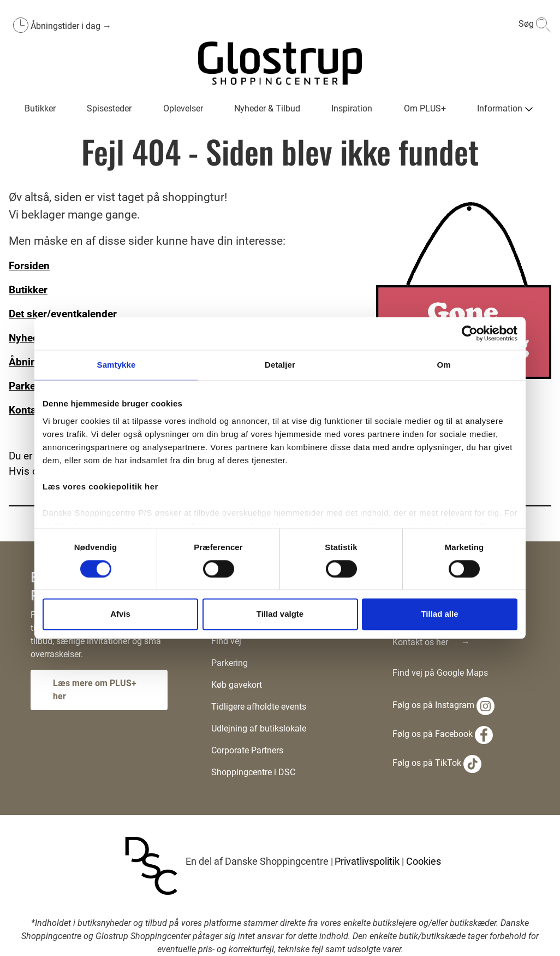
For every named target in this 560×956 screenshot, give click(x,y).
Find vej (226, 641)
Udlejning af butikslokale (259, 728)
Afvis (120, 614)
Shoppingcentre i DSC (253, 772)
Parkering (230, 663)
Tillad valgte (280, 614)
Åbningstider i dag (67, 26)
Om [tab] (443, 365)
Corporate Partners (247, 750)
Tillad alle (439, 614)
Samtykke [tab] (117, 365)
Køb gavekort (237, 685)
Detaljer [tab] (280, 365)
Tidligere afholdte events (259, 707)
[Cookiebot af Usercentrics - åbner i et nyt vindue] (470, 333)
